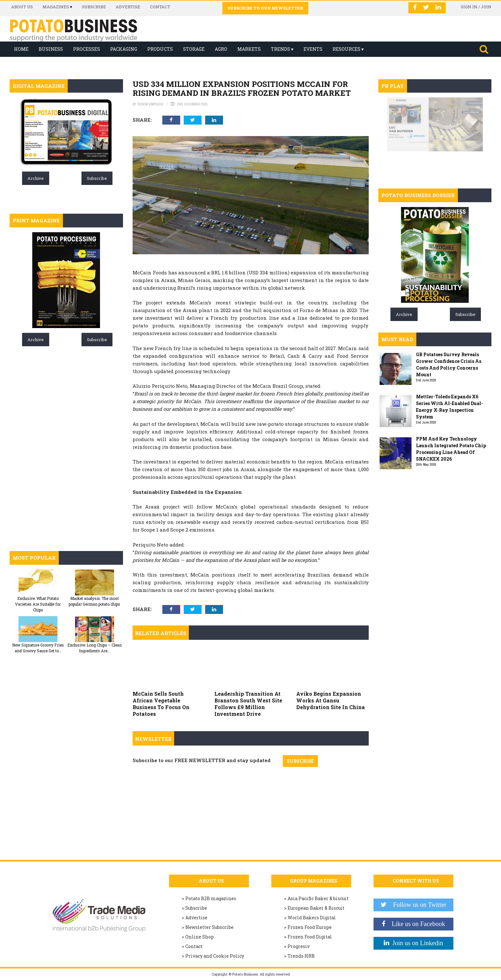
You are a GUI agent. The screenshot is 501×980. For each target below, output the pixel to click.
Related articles (161, 633)
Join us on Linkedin (416, 943)
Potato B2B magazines (211, 898)
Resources (347, 49)
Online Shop (200, 937)
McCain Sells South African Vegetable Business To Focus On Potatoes (161, 704)
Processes (87, 49)
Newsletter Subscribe (209, 927)
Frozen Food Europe (310, 927)
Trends (281, 49)
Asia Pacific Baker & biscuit (318, 898)
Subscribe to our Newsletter (265, 8)
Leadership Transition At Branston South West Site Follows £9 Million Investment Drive (248, 704)
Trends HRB (301, 956)
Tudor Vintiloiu (150, 104)
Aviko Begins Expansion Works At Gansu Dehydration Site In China (331, 700)
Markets (249, 49)
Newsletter (153, 739)
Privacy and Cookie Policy (215, 956)
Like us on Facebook (415, 924)
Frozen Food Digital (310, 937)
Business (51, 49)
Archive (36, 178)
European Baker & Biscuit (316, 908)
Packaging (124, 49)
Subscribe (94, 7)
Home (21, 49)
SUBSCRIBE (300, 761)
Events (313, 49)
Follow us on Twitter (416, 905)
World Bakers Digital (312, 918)
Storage (194, 49)
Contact (160, 7)
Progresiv (299, 946)
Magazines (56, 7)
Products (160, 49)
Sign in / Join (476, 7)
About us (22, 7)
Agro (221, 49)
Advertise (128, 7)
